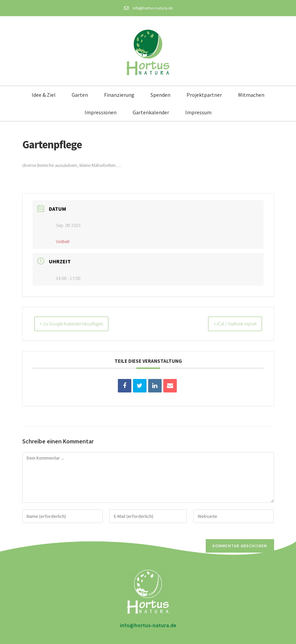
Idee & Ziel (44, 95)
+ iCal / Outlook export (229, 324)
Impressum (198, 112)
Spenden (160, 95)
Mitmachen (251, 95)
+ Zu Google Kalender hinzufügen (78, 324)
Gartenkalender (151, 112)
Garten (80, 95)
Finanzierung (119, 95)
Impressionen (101, 112)
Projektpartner (204, 95)
